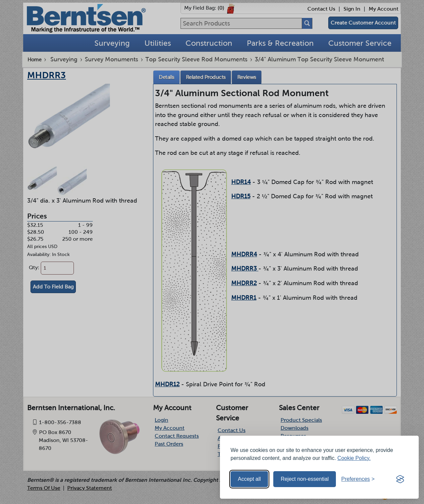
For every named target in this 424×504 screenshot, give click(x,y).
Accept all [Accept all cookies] (249, 479)
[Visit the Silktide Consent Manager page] (400, 479)
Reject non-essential (305, 479)
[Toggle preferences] (358, 479)
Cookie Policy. (354, 458)
